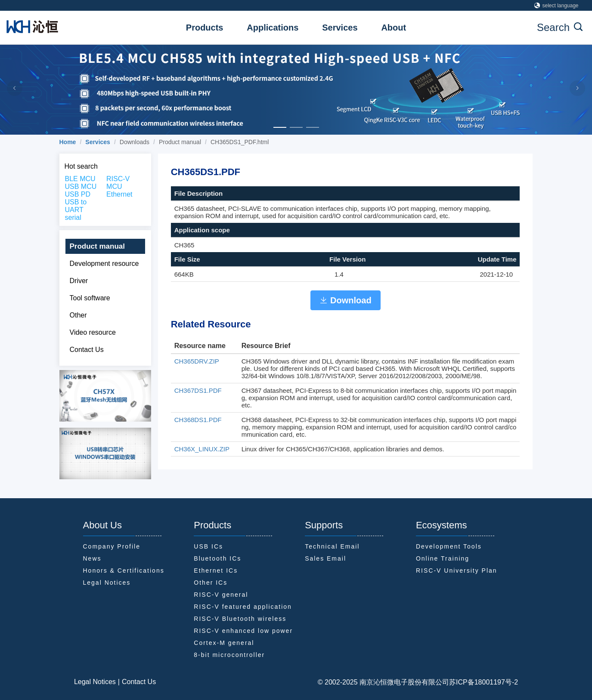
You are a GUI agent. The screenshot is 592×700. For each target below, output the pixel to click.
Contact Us (139, 682)
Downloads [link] (135, 142)
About (394, 28)
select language (556, 6)
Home (68, 142)
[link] (68, 142)
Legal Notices (95, 682)
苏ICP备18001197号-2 (484, 682)
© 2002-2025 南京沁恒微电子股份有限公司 (383, 682)
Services (340, 28)
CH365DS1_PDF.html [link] (240, 142)
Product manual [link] (180, 142)
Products (205, 28)
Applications (273, 28)
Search (560, 27)
